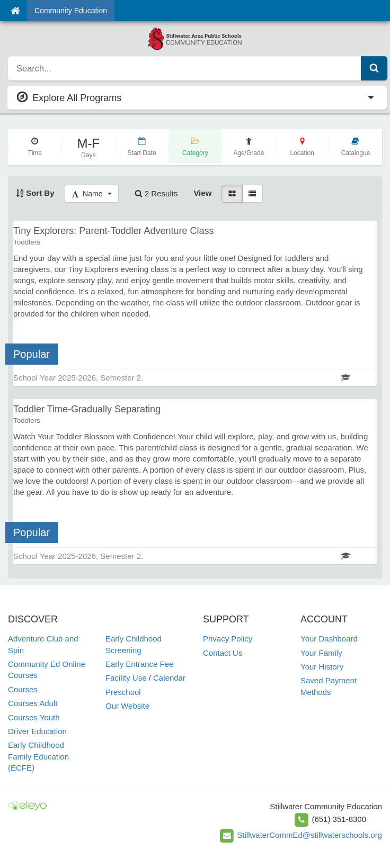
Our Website (127, 706)
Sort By (35, 193)
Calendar (169, 678)
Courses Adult (33, 703)
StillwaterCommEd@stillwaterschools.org (309, 835)
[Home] (15, 11)
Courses (23, 689)
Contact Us (223, 653)
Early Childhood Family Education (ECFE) (38, 756)
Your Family (321, 653)
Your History (322, 667)
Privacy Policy (228, 639)
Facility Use (126, 678)
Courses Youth (34, 717)
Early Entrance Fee (139, 664)
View (202, 193)
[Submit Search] (374, 68)
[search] (185, 68)
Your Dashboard (329, 639)
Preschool (123, 692)
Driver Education (37, 731)
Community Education (71, 11)
